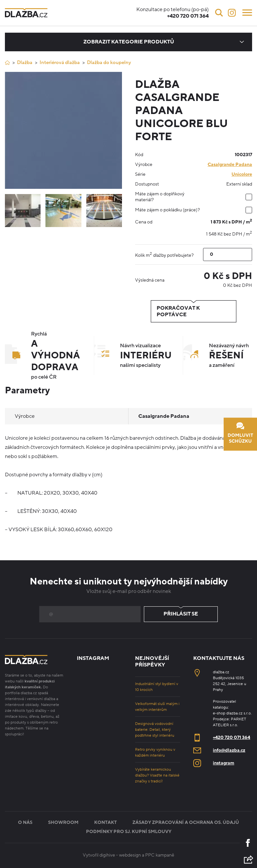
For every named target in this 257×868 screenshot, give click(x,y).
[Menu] (247, 12)
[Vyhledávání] (219, 13)
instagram (223, 763)
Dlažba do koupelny (109, 62)
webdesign (130, 855)
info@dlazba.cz (229, 750)
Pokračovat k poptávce (194, 311)
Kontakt (105, 822)
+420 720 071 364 (231, 737)
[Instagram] (232, 13)
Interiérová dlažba (60, 62)
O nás (25, 822)
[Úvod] (7, 63)
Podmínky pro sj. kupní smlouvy (129, 832)
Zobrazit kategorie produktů (129, 42)
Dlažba (25, 62)
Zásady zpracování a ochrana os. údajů (186, 822)
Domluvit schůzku (240, 433)
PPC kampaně (160, 855)
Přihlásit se (181, 614)
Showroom (63, 822)
